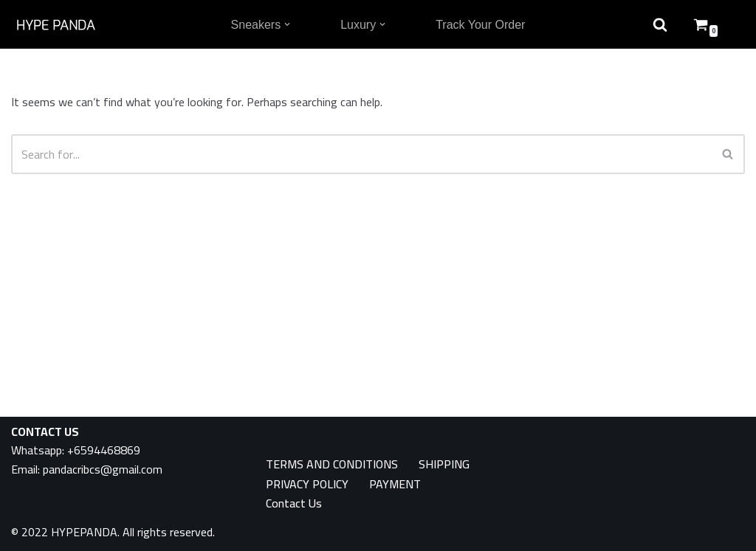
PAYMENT (395, 484)
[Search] (361, 154)
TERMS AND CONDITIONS (332, 464)
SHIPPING (444, 464)
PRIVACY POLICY (307, 484)
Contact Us (294, 503)
